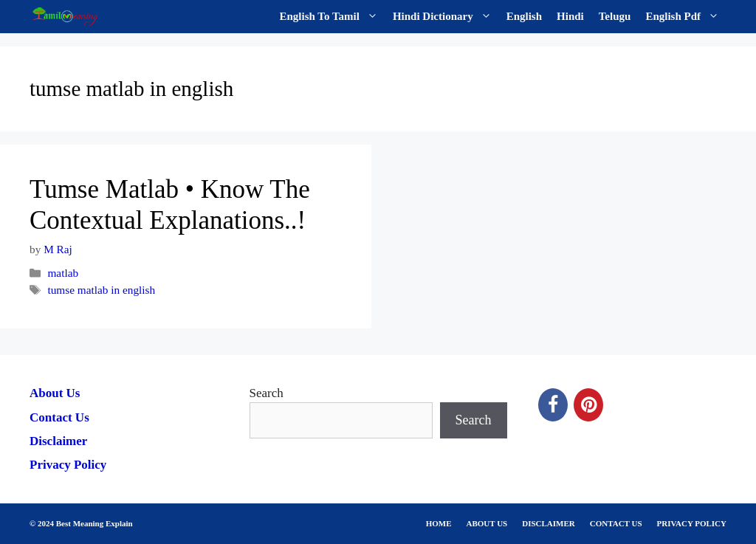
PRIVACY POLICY (692, 523)
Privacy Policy (68, 465)
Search (267, 393)
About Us (55, 393)
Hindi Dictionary (446, 17)
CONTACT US (616, 523)
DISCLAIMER (549, 523)
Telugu (615, 16)
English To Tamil (333, 17)
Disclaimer (58, 441)
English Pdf (686, 17)
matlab (63, 273)
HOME (439, 523)
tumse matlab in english (101, 290)
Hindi (570, 16)
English (524, 16)
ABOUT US (487, 523)
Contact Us (59, 417)
